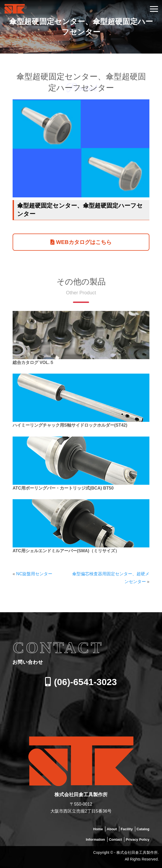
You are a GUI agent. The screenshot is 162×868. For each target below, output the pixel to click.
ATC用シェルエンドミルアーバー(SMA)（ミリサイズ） (66, 551)
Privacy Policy (138, 839)
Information (95, 839)
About (112, 829)
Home (98, 829)
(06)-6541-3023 (81, 682)
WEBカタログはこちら (81, 242)
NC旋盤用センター (34, 574)
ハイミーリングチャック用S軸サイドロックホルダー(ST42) (70, 425)
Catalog (143, 829)
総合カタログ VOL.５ (33, 362)
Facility (127, 829)
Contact (115, 839)
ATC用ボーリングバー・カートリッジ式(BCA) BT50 (63, 488)
